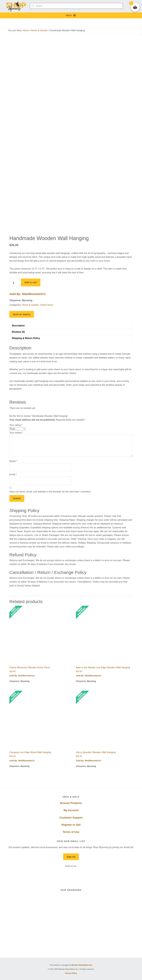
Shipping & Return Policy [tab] (26, 338)
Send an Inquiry (22, 314)
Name (13, 461)
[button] (69, 15)
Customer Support (71, 818)
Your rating (16, 425)
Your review (16, 433)
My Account (71, 810)
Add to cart (31, 282)
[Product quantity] (14, 283)
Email (13, 474)
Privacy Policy (71, 973)
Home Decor (47, 305)
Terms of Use (71, 832)
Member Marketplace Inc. (82, 965)
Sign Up (71, 857)
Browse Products (71, 803)
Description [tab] (18, 326)
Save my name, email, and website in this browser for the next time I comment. (50, 492)
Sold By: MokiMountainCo (27, 294)
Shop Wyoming (16, 6)
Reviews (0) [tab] (18, 332)
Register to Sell (71, 825)
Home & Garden (39, 30)
